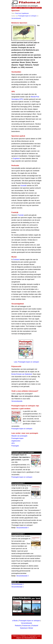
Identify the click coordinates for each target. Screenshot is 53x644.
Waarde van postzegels (19, 436)
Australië (23, 186)
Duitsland (16, 260)
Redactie (18, 626)
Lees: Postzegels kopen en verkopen (26, 362)
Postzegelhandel (36, 8)
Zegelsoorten (16, 441)
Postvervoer (26, 626)
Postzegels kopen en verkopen (27, 16)
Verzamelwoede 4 (22, 528)
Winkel (31, 628)
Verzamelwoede (16, 18)
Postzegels (15, 8)
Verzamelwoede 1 (18, 587)
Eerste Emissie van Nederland (22, 374)
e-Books (15, 621)
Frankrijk (21, 215)
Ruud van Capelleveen (22, 13)
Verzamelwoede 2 (18, 584)
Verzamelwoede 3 (22, 576)
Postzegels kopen (17, 438)
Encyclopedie (27, 8)
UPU (13, 443)
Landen (21, 8)
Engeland (16, 158)
